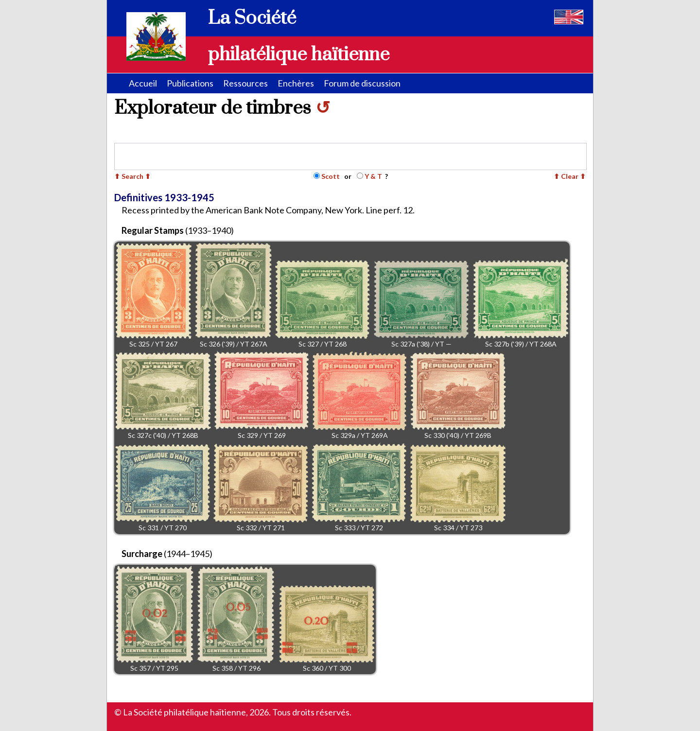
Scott (331, 176)
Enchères (296, 83)
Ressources (245, 83)
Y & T (373, 176)
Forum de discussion (362, 83)
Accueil (143, 83)
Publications (190, 83)
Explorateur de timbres (222, 108)
